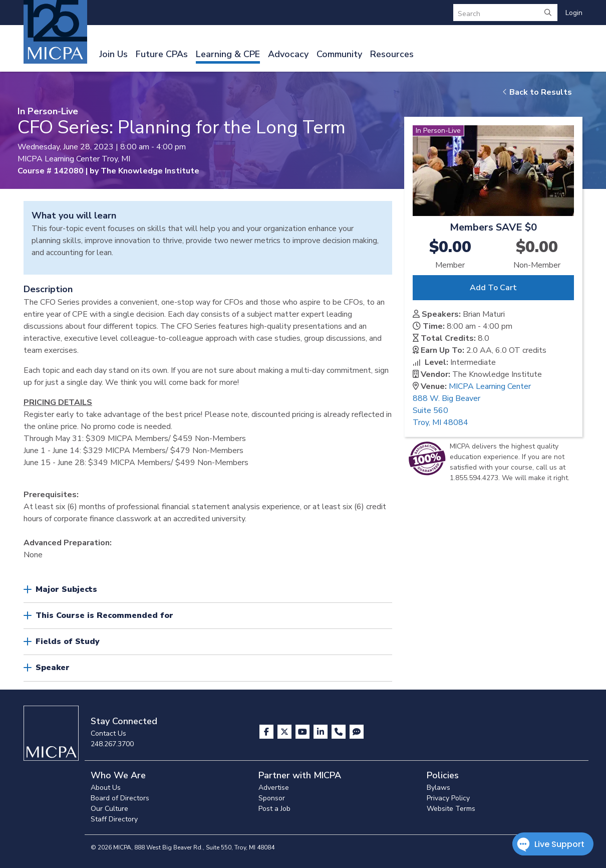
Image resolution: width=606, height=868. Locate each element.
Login (574, 13)
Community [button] (339, 54)
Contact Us (108, 733)
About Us (106, 788)
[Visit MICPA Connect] (357, 732)
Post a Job (274, 809)
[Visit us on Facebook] (267, 732)
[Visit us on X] (285, 732)
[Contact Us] (340, 732)
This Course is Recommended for (104, 615)
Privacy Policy (448, 798)
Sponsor (272, 798)
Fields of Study (68, 641)
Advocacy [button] (288, 54)
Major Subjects (66, 589)
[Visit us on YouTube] (304, 732)
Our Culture (109, 809)
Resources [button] (392, 54)
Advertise (274, 788)
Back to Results (537, 92)
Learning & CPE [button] (228, 54)
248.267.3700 (112, 744)
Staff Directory (114, 819)
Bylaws (438, 788)
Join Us (113, 54)
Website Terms (451, 809)
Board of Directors (120, 798)
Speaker (53, 668)
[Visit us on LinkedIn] (322, 732)
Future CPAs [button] (162, 54)
